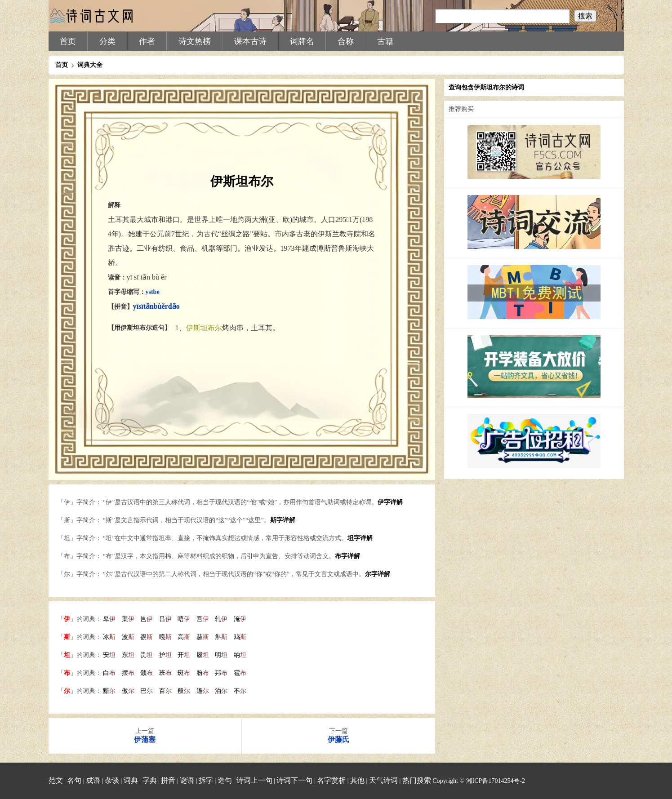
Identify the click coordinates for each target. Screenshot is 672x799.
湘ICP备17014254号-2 (496, 781)
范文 (56, 780)
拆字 (206, 780)
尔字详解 (378, 574)
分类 (107, 41)
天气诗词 (383, 780)
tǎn (149, 306)
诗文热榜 (195, 41)
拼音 (168, 780)
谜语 (187, 780)
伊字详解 (390, 502)
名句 (74, 780)
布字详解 (347, 556)
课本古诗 (250, 41)
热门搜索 (417, 780)
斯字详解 (283, 520)
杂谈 (112, 780)
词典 (131, 780)
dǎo (174, 306)
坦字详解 (360, 538)
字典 (150, 780)
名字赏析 (331, 780)
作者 (147, 41)
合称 (346, 41)
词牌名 (302, 41)
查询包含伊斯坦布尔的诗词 (486, 87)
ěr (165, 306)
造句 (225, 780)
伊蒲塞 (145, 739)
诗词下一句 (294, 780)
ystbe (153, 292)
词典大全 (90, 65)
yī (136, 306)
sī (141, 306)
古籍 (385, 41)
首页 (68, 41)
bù (158, 306)
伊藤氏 (338, 739)
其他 (357, 780)
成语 (93, 780)
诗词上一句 (254, 780)
